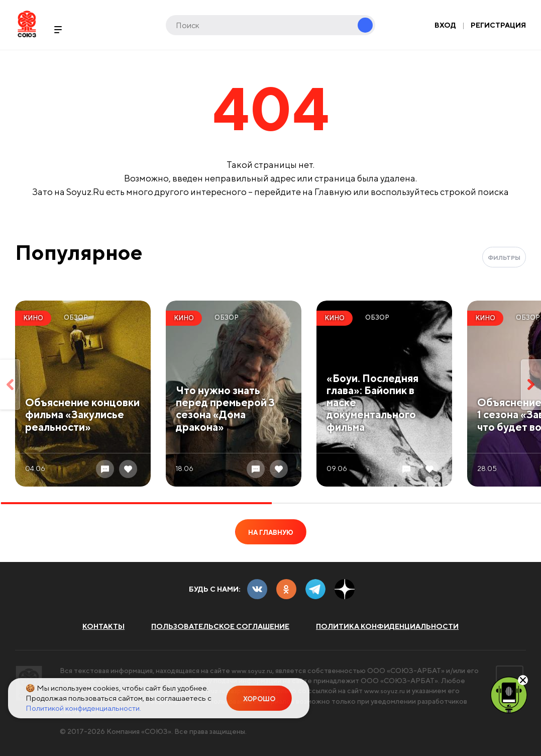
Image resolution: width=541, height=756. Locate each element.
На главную (271, 533)
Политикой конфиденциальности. (83, 708)
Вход (445, 25)
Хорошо (259, 699)
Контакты (103, 626)
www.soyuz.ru (254, 671)
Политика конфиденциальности (387, 626)
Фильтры (504, 258)
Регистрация (498, 25)
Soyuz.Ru (27, 24)
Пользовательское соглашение (220, 626)
